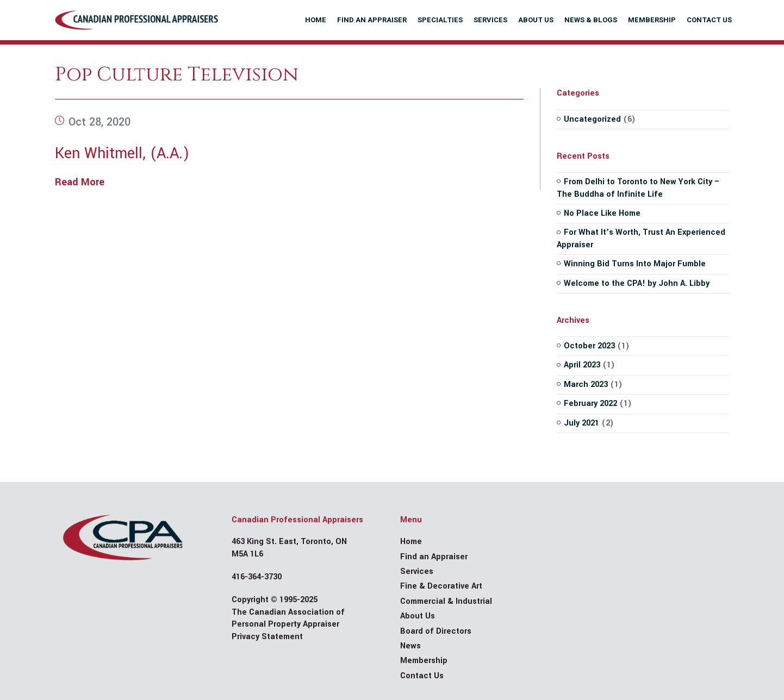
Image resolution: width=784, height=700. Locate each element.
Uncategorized (592, 119)
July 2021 (581, 423)
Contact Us (422, 676)
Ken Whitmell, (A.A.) (122, 154)
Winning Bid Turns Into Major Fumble (635, 264)
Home (411, 542)
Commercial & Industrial (446, 601)
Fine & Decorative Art (441, 586)
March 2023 (586, 385)
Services (417, 571)
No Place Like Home (602, 213)
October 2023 (589, 346)
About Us (418, 616)
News (410, 646)
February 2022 (590, 404)
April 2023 (582, 365)
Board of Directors (436, 631)
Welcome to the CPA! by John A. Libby (637, 283)
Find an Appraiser (434, 557)
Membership (424, 661)
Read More (80, 182)
